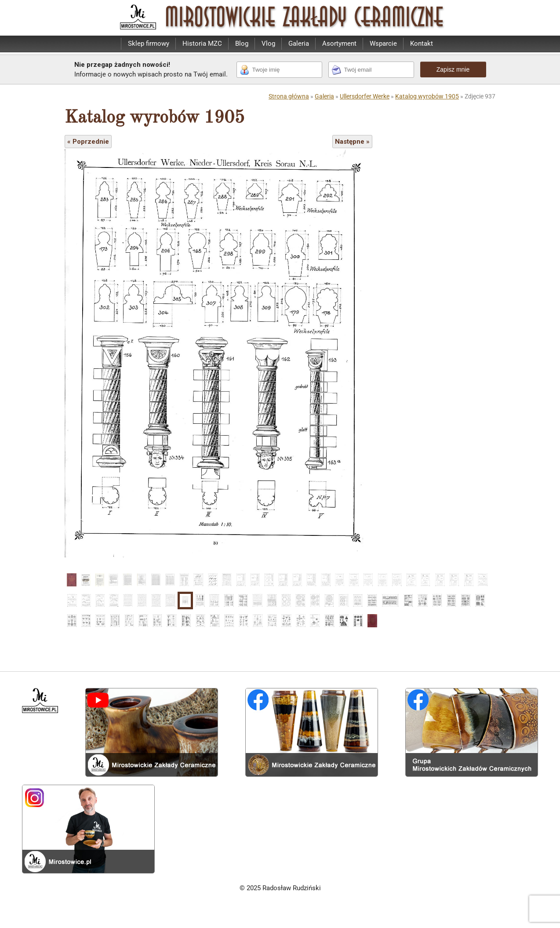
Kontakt (422, 44)
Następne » (352, 142)
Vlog (268, 44)
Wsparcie (383, 44)
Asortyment (339, 44)
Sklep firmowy (149, 44)
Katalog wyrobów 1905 (427, 96)
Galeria (299, 44)
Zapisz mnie (453, 69)
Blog (242, 44)
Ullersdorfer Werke (365, 96)
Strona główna (289, 96)
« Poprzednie (88, 142)
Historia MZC (202, 44)
